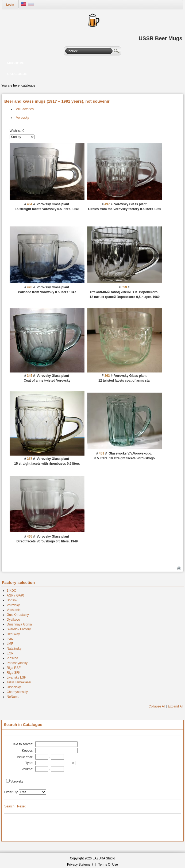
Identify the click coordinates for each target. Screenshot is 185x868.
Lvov (10, 639)
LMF (10, 644)
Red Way (13, 634)
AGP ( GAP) (15, 595)
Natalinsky (14, 649)
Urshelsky (14, 687)
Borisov (12, 600)
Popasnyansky (17, 663)
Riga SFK (14, 673)
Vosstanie (14, 610)
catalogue (28, 85)
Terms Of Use (108, 865)
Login (10, 5)
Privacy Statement (80, 865)
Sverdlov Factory (19, 629)
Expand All (176, 706)
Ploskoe (12, 658)
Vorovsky (23, 118)
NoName (13, 697)
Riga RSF (14, 668)
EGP (10, 653)
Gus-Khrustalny (18, 615)
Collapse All (157, 706)
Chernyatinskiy (17, 692)
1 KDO (11, 591)
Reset (21, 806)
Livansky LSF (16, 677)
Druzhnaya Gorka (19, 624)
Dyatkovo (13, 620)
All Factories (25, 109)
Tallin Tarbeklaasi (19, 682)
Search (117, 52)
